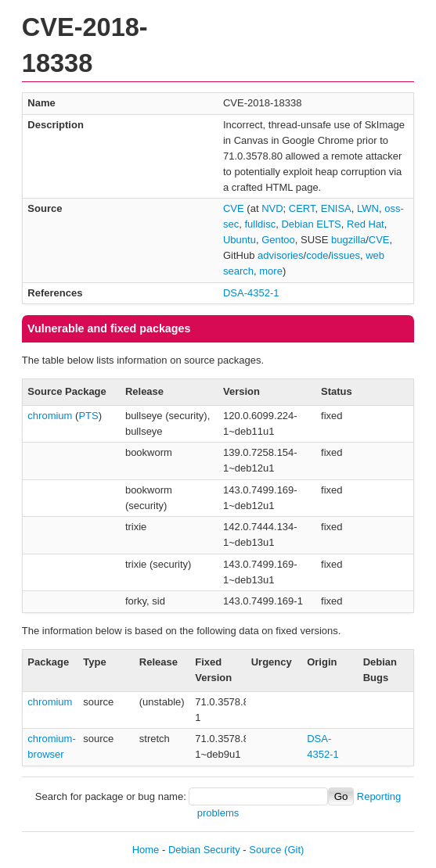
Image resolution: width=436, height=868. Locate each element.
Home (146, 850)
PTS (88, 416)
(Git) (294, 850)
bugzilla (348, 240)
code (317, 255)
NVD (272, 208)
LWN (368, 208)
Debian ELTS (311, 224)
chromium (50, 416)
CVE (234, 208)
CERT (302, 208)
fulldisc (260, 224)
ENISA (336, 208)
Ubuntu (240, 240)
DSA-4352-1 (251, 293)
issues (346, 255)
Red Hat (366, 224)
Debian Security (204, 850)
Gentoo (278, 240)
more (271, 271)
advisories (281, 255)
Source (265, 850)
